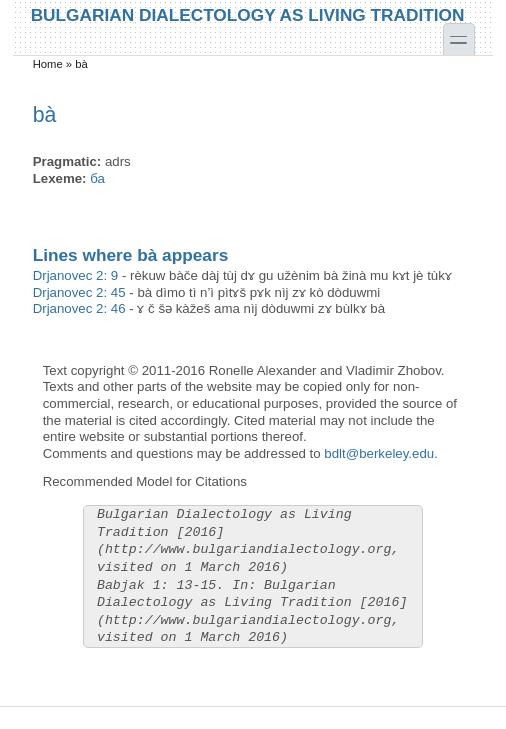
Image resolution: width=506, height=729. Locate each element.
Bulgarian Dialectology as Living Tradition (248, 14)
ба (97, 178)
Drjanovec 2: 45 (79, 292)
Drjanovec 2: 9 (76, 275)
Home (48, 64)
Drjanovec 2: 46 (79, 308)
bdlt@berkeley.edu (379, 453)
